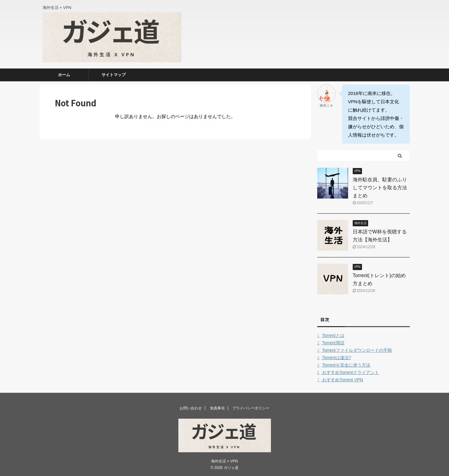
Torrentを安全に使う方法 (344, 365)
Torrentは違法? (334, 358)
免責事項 (217, 408)
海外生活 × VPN (224, 461)
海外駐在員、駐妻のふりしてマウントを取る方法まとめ (380, 188)
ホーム (64, 75)
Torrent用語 (331, 343)
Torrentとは (331, 335)
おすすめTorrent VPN (340, 380)
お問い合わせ (191, 408)
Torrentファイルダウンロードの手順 (355, 350)
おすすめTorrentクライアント (348, 372)
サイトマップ (114, 75)
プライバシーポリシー (251, 408)
